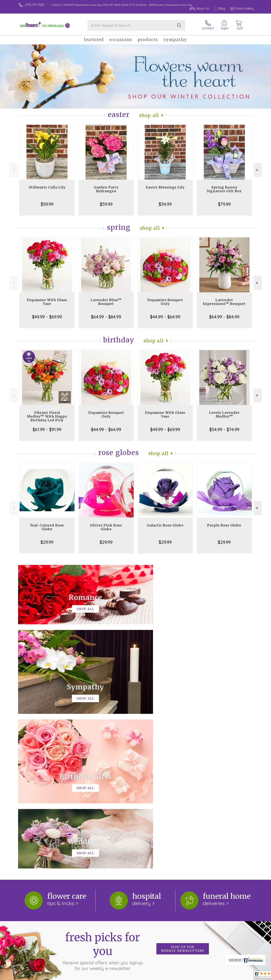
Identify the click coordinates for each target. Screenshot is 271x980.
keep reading (74, 850)
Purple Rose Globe (224, 525)
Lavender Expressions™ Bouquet (224, 302)
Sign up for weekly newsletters (183, 794)
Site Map (244, 976)
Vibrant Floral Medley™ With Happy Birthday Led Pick (47, 416)
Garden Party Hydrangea (106, 189)
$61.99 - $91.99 (47, 429)
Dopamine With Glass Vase (47, 302)
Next (258, 170)
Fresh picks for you (103, 796)
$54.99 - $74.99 (224, 429)
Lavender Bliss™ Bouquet (106, 302)
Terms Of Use (171, 976)
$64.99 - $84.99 (106, 317)
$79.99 (224, 204)
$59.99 (47, 204)
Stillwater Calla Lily (47, 187)
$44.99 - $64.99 (165, 317)
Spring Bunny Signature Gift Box (224, 189)
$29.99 (47, 542)
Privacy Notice (193, 976)
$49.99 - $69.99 (47, 317)
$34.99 (165, 204)
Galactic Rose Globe (165, 525)
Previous (13, 170)
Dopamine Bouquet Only (165, 302)
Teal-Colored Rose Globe (47, 527)
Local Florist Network (220, 976)
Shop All (149, 115)
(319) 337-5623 (35, 5)
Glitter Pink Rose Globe (106, 527)
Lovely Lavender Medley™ (224, 414)
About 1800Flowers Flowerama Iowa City (50, 843)
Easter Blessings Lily (165, 187)
